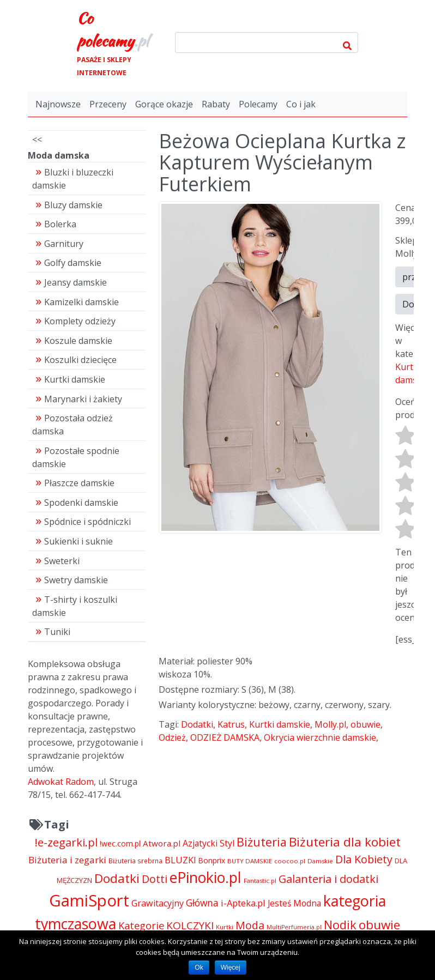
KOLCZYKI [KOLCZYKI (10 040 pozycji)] (190, 925)
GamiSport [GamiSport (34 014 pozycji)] (89, 900)
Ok (199, 967)
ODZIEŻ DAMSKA (225, 737)
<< (37, 140)
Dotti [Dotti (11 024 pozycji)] (155, 879)
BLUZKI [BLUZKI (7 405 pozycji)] (180, 860)
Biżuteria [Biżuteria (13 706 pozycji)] (262, 842)
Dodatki (197, 724)
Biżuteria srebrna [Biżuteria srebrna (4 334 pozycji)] (135, 861)
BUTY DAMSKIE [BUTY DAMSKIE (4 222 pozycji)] (250, 861)
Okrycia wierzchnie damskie (320, 737)
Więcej (231, 967)
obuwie (365, 724)
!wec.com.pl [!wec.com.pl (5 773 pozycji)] (120, 843)
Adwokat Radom (61, 782)
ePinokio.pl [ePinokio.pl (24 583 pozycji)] (206, 878)
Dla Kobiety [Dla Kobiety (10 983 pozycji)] (364, 859)
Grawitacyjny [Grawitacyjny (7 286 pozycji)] (158, 903)
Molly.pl (330, 724)
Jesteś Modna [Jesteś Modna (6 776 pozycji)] (294, 903)
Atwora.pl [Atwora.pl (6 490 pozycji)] (162, 843)
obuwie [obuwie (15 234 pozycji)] (379, 925)
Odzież (172, 737)
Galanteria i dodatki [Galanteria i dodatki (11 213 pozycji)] (328, 879)
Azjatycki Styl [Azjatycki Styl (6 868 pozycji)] (209, 843)
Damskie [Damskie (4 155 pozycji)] (320, 861)
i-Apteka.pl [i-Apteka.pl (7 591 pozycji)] (243, 903)
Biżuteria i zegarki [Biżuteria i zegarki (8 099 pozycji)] (67, 860)
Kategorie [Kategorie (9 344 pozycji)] (141, 925)
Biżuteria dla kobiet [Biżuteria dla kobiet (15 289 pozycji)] (345, 842)
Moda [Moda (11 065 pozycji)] (250, 925)
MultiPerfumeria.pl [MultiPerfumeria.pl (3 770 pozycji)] (294, 927)
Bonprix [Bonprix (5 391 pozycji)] (212, 860)
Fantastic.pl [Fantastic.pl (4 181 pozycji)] (260, 881)
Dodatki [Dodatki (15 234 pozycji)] (117, 878)
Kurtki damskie (280, 724)
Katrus (231, 724)
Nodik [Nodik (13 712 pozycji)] (340, 925)
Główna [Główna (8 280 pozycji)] (202, 903)
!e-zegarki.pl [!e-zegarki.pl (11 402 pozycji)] (66, 842)
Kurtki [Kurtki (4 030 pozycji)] (225, 927)
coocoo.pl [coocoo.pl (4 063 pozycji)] (290, 861)
